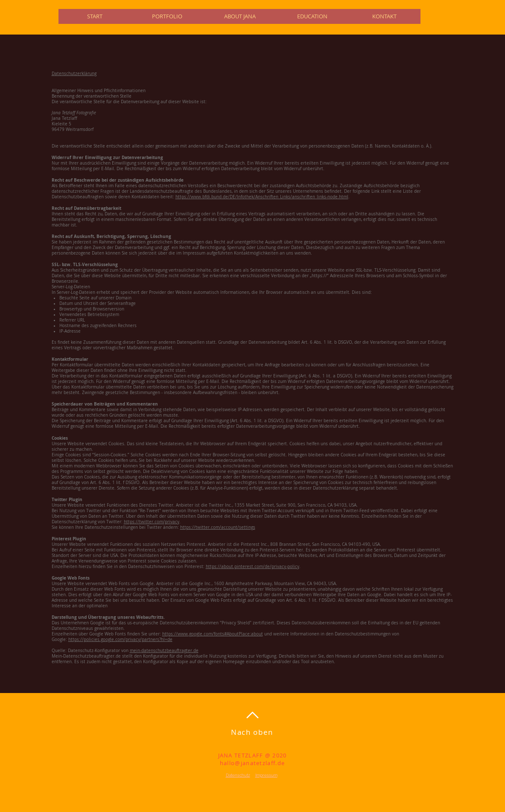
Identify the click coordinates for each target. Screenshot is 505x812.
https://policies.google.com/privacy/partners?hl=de (120, 639)
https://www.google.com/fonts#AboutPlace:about (213, 634)
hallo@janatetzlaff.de (252, 763)
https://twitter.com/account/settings (218, 527)
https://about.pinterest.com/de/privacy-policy (252, 567)
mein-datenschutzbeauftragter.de (164, 651)
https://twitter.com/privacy (152, 522)
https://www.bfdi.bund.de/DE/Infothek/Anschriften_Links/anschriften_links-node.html (262, 197)
